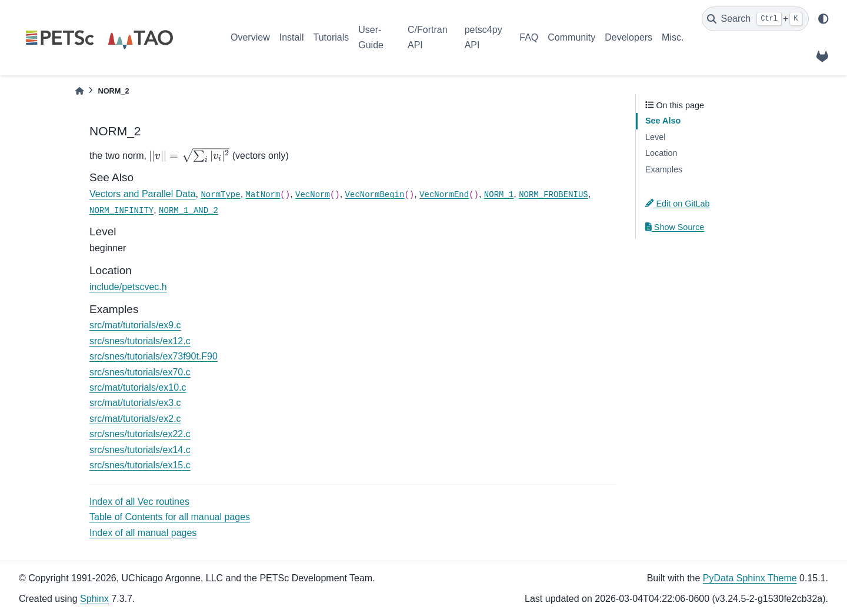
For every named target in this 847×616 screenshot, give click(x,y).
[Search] (755, 19)
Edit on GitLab (678, 204)
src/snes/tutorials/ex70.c (140, 372)
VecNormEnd (444, 195)
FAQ (529, 37)
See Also (663, 121)
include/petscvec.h (128, 287)
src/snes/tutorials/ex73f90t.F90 (154, 356)
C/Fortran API (428, 37)
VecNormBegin (375, 195)
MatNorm (263, 195)
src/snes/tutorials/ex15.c (140, 465)
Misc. (673, 37)
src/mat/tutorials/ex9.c (135, 325)
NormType (220, 195)
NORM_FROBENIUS (553, 195)
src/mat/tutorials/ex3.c (135, 403)
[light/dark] (823, 19)
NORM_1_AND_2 (189, 211)
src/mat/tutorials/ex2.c (135, 419)
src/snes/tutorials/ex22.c (140, 434)
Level (655, 137)
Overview (250, 37)
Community (571, 37)
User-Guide (371, 37)
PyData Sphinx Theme (750, 578)
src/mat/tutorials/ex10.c (138, 387)
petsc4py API (483, 37)
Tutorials (331, 37)
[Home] (79, 91)
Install (292, 37)
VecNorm (313, 195)
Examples (664, 169)
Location (661, 153)
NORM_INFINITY (121, 211)
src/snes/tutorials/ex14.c (140, 450)
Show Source (675, 227)
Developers (628, 37)
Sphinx (94, 599)
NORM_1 (499, 195)
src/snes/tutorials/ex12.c (140, 341)
